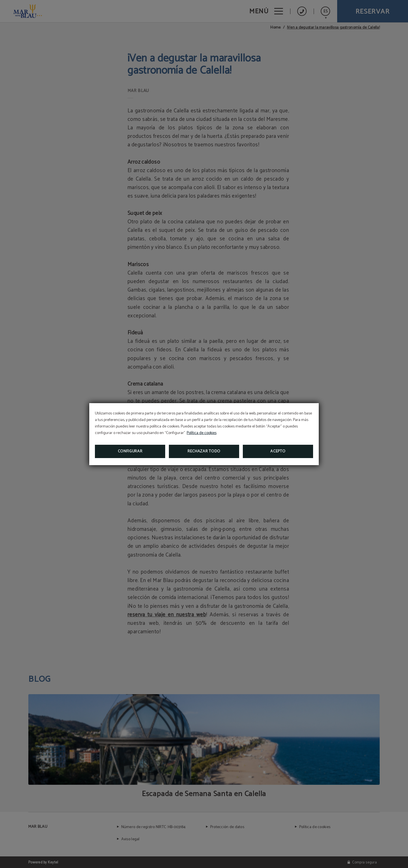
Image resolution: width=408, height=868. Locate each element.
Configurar (130, 451)
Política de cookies (202, 433)
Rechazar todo (204, 451)
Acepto (278, 451)
